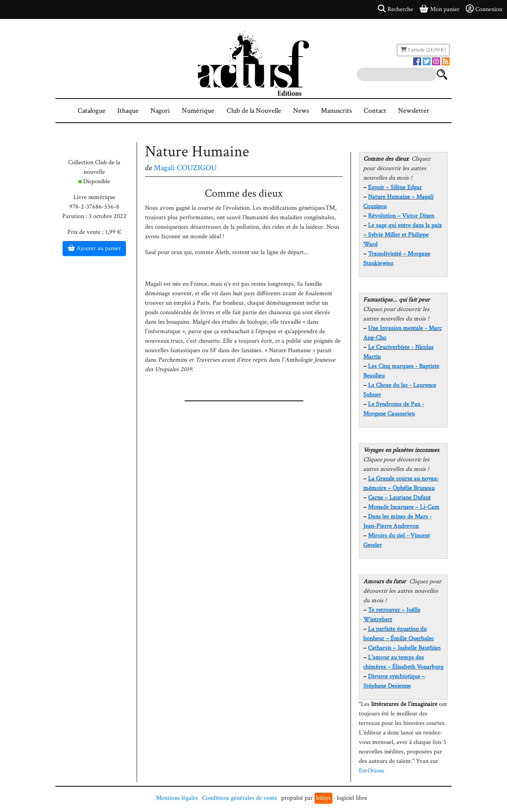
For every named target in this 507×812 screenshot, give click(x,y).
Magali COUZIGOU (185, 168)
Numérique (198, 111)
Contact (375, 111)
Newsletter (414, 111)
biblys (323, 798)
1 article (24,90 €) (423, 50)
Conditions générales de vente (240, 798)
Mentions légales (177, 798)
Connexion (484, 9)
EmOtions (372, 771)
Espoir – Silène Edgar (395, 187)
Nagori (160, 111)
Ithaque (128, 111)
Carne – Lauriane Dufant (399, 498)
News (301, 111)
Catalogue (91, 111)
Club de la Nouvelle (254, 111)
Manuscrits (336, 111)
